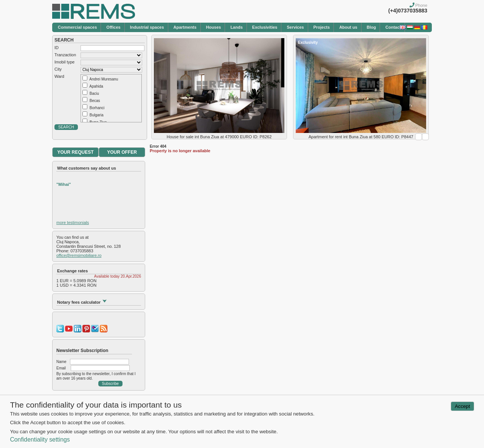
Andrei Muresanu (104, 79)
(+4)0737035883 (408, 11)
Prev (419, 137)
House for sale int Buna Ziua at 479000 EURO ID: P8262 (219, 137)
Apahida (96, 86)
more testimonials (73, 222)
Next (425, 137)
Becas (95, 101)
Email (61, 368)
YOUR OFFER (122, 152)
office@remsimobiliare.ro (79, 255)
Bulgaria (97, 115)
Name (61, 362)
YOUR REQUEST (75, 152)
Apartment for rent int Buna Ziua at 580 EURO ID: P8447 (361, 137)
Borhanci (97, 108)
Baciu (94, 93)
